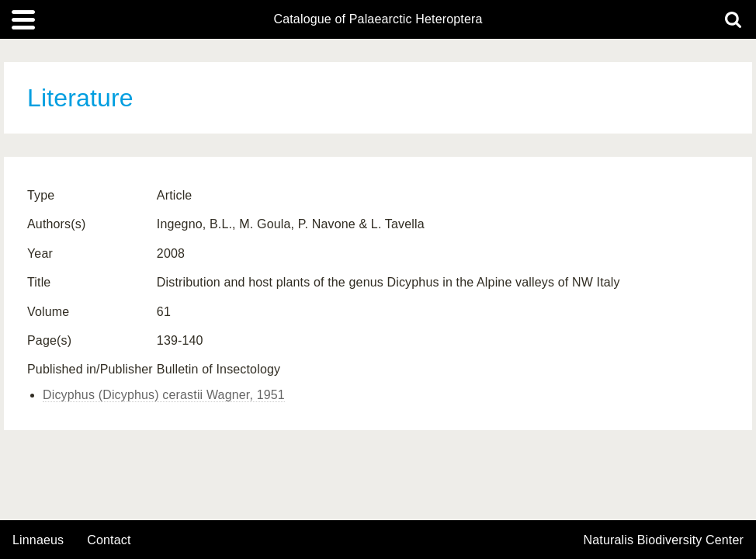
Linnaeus (38, 540)
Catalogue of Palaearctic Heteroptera (378, 19)
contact (109, 540)
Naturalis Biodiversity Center (664, 540)
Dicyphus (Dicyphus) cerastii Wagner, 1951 (164, 395)
